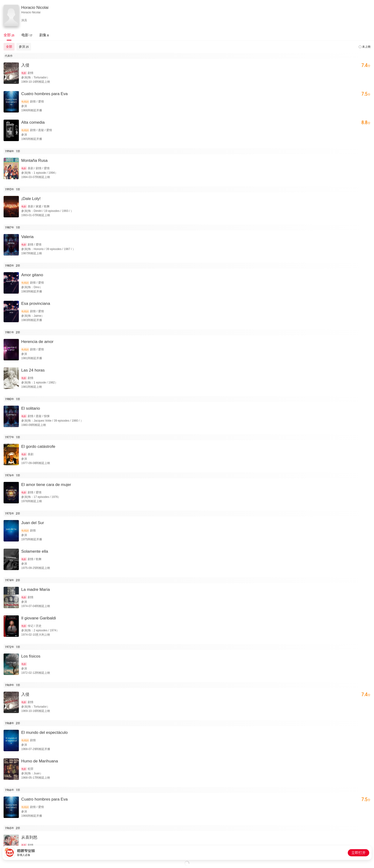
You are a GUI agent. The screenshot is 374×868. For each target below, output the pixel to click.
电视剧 (25, 102)
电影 (24, 73)
